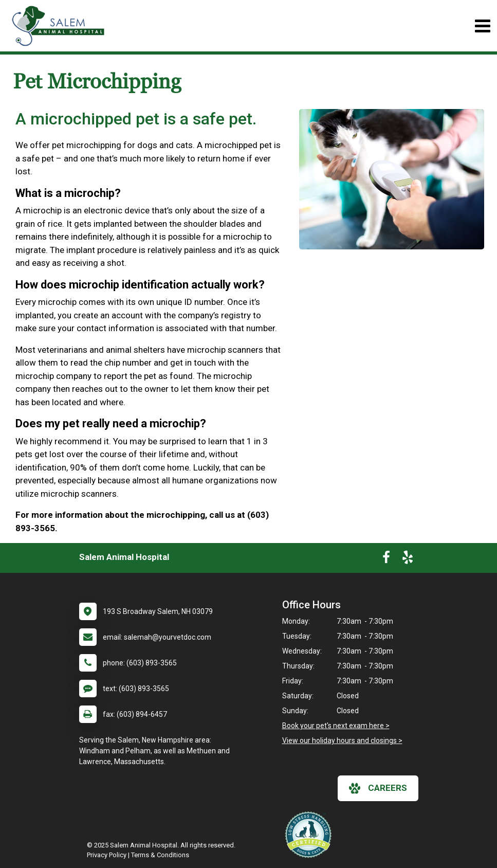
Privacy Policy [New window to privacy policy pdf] (107, 855)
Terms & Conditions (160, 855)
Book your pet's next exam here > (336, 726)
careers (378, 788)
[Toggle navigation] (482, 26)
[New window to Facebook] (386, 559)
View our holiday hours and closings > (342, 740)
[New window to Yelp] (408, 559)
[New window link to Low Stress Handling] (310, 835)
